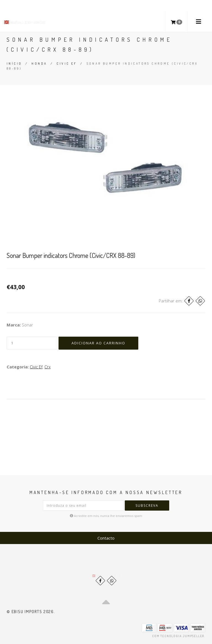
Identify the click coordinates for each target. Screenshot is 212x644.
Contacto (106, 538)
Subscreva (147, 506)
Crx (47, 367)
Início (14, 64)
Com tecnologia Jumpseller (178, 636)
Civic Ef (67, 64)
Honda (39, 64)
